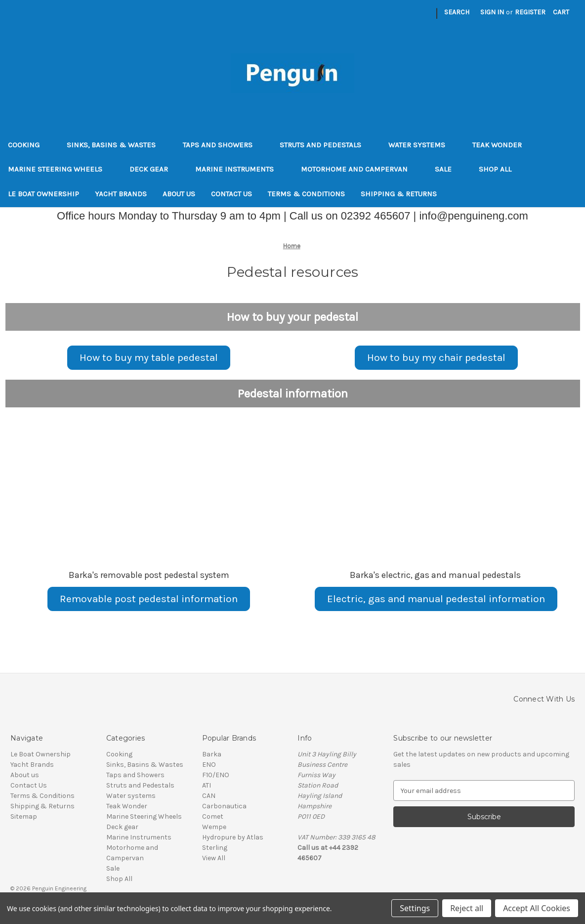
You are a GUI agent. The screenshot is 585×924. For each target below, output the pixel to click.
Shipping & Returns (399, 194)
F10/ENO (216, 775)
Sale (449, 169)
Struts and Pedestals (326, 145)
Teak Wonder (497, 145)
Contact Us (231, 194)
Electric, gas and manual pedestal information (436, 599)
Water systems (422, 145)
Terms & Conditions (306, 194)
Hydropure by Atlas (233, 837)
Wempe (214, 827)
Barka (212, 754)
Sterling (215, 848)
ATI (207, 785)
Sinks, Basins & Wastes (117, 145)
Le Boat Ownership (43, 194)
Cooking (29, 145)
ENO (209, 765)
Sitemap (24, 816)
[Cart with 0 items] (561, 12)
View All (214, 858)
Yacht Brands (121, 194)
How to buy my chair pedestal (436, 357)
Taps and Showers (223, 145)
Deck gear (154, 169)
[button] (149, 358)
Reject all (467, 908)
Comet (213, 816)
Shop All (495, 169)
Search (457, 12)
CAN (209, 796)
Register (530, 12)
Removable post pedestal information (149, 599)
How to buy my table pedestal (149, 357)
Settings (415, 908)
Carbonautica (224, 806)
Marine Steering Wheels (61, 169)
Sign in (492, 12)
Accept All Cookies (537, 908)
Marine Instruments (240, 169)
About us (179, 194)
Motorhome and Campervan (360, 169)
